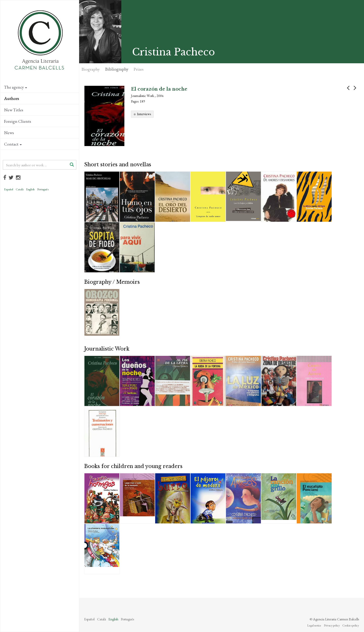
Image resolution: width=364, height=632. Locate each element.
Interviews (144, 114)
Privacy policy (332, 625)
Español (9, 189)
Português (43, 189)
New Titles (14, 110)
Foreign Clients (18, 121)
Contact (13, 144)
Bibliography (117, 69)
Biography (91, 69)
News (9, 133)
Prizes (139, 69)
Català (20, 189)
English (30, 189)
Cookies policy (351, 625)
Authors (12, 98)
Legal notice (314, 625)
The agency (16, 87)
